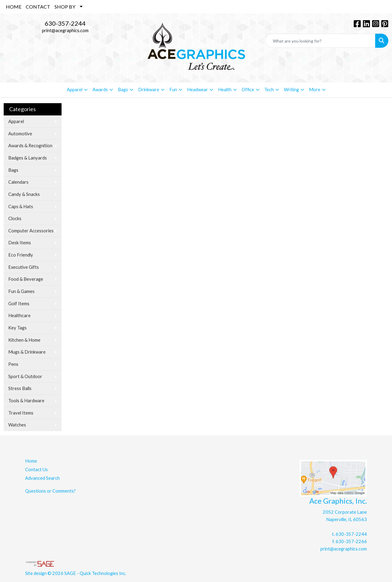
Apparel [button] (75, 90)
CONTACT (38, 7)
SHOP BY (65, 7)
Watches (17, 425)
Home (31, 461)
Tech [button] (269, 90)
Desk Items (20, 243)
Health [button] (225, 90)
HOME (14, 7)
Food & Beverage (26, 279)
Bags (13, 170)
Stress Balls (20, 388)
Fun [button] (173, 90)
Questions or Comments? (50, 491)
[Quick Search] (320, 41)
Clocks (15, 218)
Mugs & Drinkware (27, 352)
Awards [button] (100, 90)
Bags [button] (123, 90)
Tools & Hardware (26, 401)
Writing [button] (291, 90)
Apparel (16, 121)
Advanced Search (42, 478)
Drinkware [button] (149, 90)
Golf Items (19, 304)
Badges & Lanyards (28, 158)
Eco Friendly (21, 255)
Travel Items (21, 413)
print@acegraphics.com (65, 30)
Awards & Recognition (30, 146)
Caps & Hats (21, 207)
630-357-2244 (65, 23)
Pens (13, 364)
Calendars (18, 182)
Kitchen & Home (24, 340)
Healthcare (19, 315)
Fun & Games (21, 291)
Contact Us (36, 469)
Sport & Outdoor (25, 376)
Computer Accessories (31, 231)
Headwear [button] (198, 90)
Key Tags (17, 328)
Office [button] (248, 90)
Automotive (20, 134)
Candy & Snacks (24, 194)
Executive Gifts (24, 267)
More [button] (315, 90)
